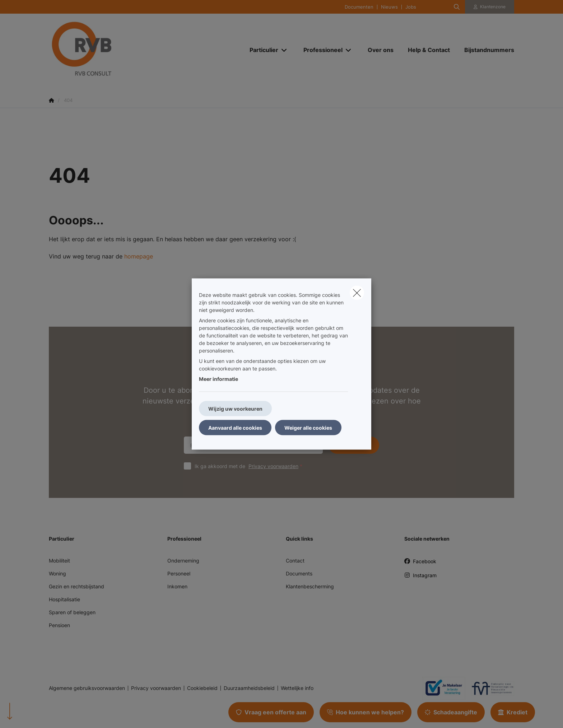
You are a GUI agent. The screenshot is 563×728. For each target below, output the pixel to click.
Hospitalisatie (64, 599)
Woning (57, 573)
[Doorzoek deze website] (457, 7)
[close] (357, 293)
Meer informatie (218, 379)
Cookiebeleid (202, 688)
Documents (299, 573)
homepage (139, 256)
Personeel (179, 573)
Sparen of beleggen (72, 612)
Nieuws (389, 7)
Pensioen (59, 625)
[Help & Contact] (429, 50)
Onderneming (183, 561)
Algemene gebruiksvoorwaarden (87, 688)
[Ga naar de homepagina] (121, 50)
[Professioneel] (320, 50)
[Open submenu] (285, 50)
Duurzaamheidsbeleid (249, 688)
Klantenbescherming (310, 586)
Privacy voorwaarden (273, 466)
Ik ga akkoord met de (250, 466)
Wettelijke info (297, 688)
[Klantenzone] (490, 7)
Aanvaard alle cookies (235, 428)
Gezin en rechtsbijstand (76, 586)
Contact (295, 561)
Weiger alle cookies (308, 428)
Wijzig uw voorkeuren (235, 409)
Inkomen (177, 586)
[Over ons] (381, 50)
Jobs (411, 7)
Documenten (359, 7)
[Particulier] (261, 50)
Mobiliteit (59, 561)
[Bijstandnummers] (486, 50)
